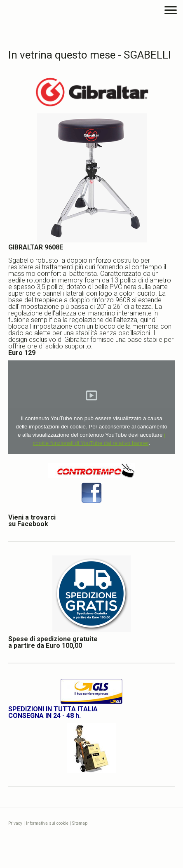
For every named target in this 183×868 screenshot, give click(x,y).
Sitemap (80, 823)
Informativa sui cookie (47, 823)
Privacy (15, 823)
